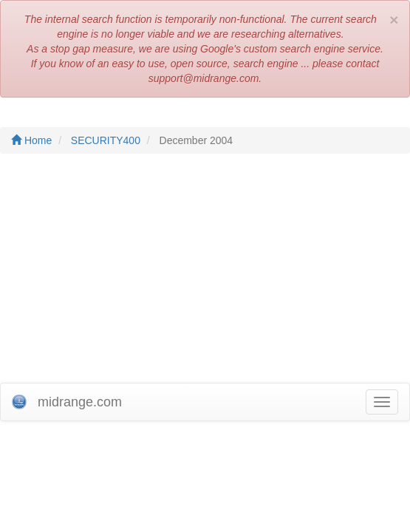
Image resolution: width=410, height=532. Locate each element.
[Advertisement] (205, 272)
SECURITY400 (106, 140)
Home (31, 140)
